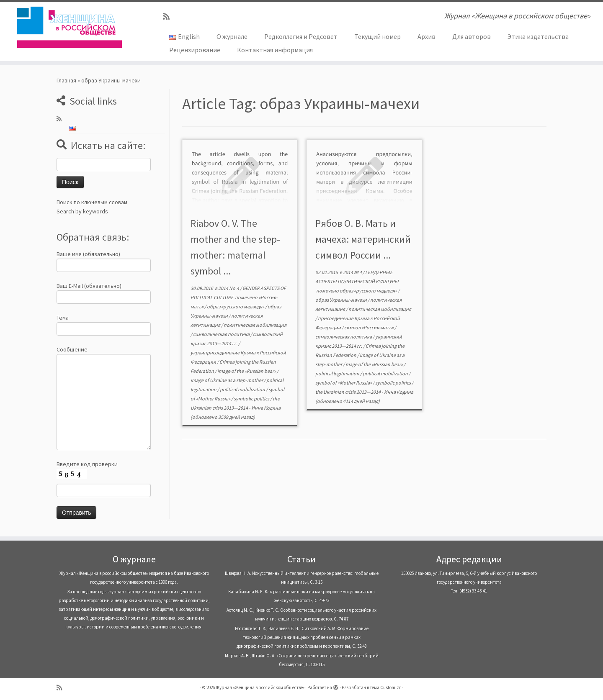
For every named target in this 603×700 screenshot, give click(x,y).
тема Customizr (385, 687)
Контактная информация (275, 50)
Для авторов (472, 36)
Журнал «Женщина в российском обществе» (260, 687)
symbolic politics (252, 399)
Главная (66, 80)
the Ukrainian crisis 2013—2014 (348, 392)
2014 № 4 (353, 272)
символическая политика (222, 334)
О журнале (232, 36)
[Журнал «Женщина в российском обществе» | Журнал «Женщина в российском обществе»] (70, 27)
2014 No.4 (229, 288)
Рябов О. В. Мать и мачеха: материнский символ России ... (363, 239)
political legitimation (338, 373)
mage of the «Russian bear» (375, 364)
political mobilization (243, 389)
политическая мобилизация (255, 325)
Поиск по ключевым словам (92, 202)
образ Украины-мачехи (341, 300)
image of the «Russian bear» (247, 371)
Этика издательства (538, 36)
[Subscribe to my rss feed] (169, 17)
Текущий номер (378, 36)
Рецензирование (195, 50)
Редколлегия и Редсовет (301, 36)
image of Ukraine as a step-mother (227, 380)
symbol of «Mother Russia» (344, 383)
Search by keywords (82, 211)
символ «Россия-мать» (369, 327)
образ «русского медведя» (236, 306)
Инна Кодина (266, 408)
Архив (426, 36)
